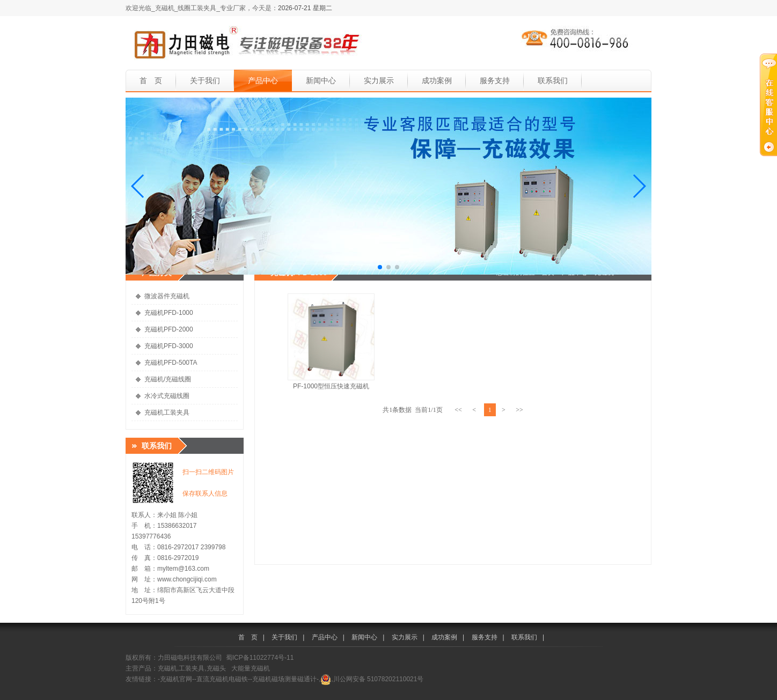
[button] (138, 186)
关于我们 (205, 80)
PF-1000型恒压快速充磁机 (331, 386)
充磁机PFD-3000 (169, 346)
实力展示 (379, 80)
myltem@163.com (183, 569)
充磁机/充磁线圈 (168, 379)
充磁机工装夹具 (167, 412)
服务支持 (495, 80)
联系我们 (553, 80)
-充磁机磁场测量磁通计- (284, 679)
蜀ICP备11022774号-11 (260, 658)
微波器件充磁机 (167, 296)
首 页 (151, 80)
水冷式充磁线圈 (167, 396)
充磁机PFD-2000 (169, 329)
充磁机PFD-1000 (169, 313)
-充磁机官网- (176, 679)
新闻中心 (321, 80)
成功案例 (437, 80)
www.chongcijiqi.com (187, 579)
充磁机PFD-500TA (171, 363)
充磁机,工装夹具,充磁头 (192, 668)
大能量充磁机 (251, 668)
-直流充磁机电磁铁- (222, 679)
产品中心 (263, 80)
